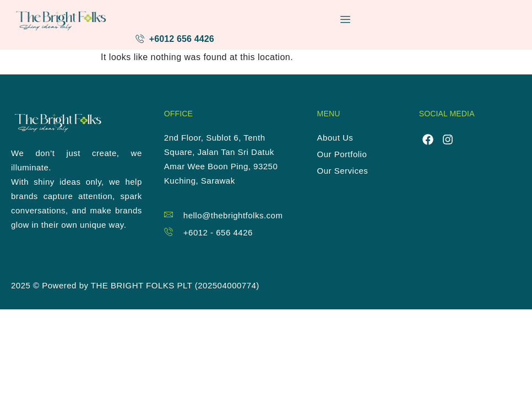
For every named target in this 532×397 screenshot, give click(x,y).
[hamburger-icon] (346, 20)
